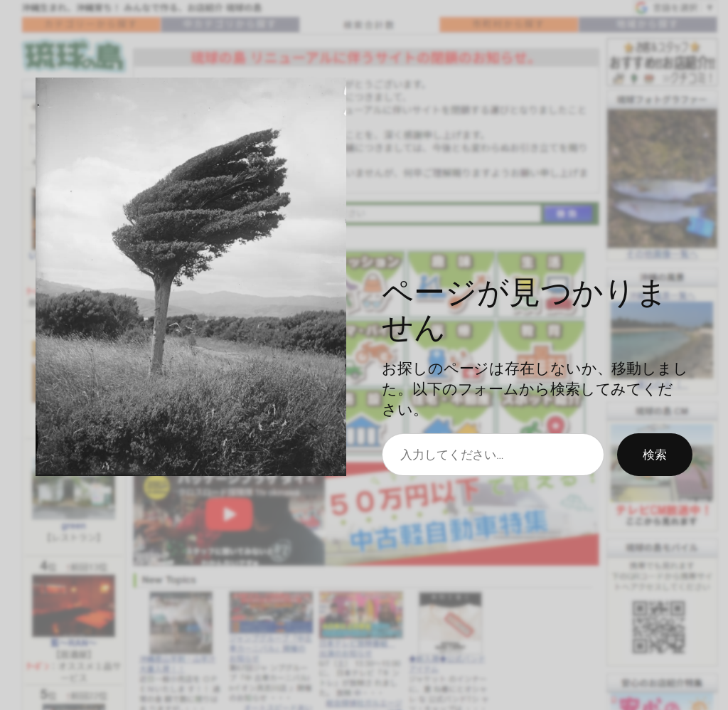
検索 (655, 454)
